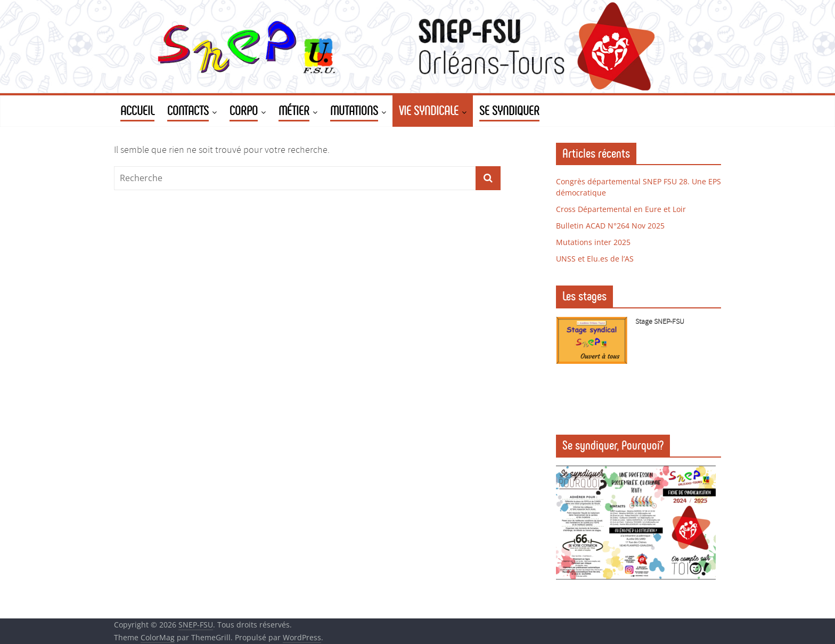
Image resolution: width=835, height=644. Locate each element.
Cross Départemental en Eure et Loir (621, 209)
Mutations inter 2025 (593, 242)
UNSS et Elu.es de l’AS (595, 259)
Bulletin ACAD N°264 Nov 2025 (610, 226)
